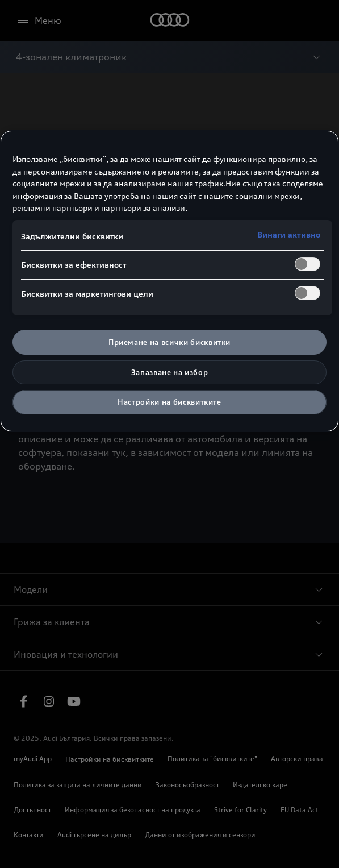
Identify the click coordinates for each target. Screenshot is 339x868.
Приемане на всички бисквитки (169, 342)
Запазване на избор (170, 372)
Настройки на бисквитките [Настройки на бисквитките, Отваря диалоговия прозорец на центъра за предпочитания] (169, 402)
